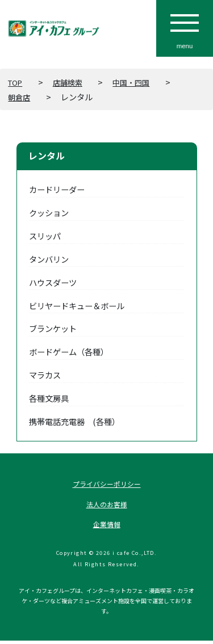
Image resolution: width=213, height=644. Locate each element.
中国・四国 (140, 82)
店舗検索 (73, 82)
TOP (17, 82)
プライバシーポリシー (107, 484)
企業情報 (107, 527)
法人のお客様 (107, 506)
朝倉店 (20, 97)
